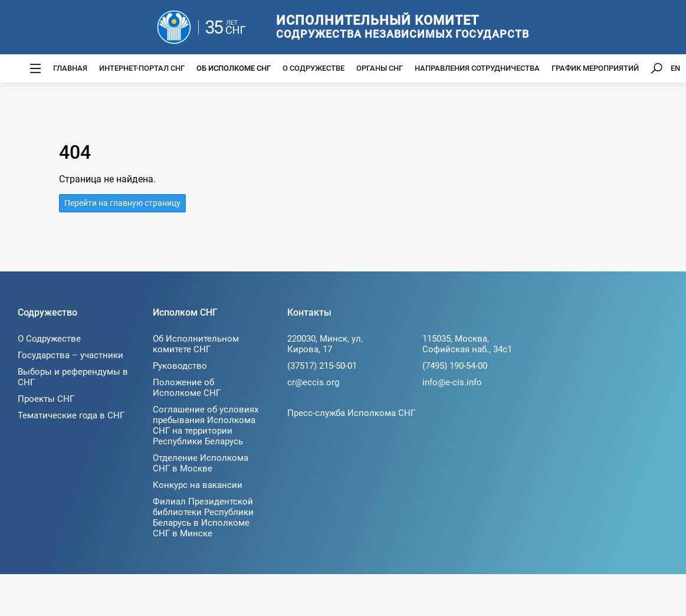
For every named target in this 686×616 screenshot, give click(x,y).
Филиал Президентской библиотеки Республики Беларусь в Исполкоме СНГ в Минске (203, 517)
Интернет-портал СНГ (142, 68)
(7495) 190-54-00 (455, 366)
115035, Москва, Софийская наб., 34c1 (467, 344)
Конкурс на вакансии (198, 485)
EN (675, 68)
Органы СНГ (380, 68)
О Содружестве (314, 68)
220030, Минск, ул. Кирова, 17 (325, 344)
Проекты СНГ (46, 399)
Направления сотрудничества (477, 68)
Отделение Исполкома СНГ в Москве (201, 463)
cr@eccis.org (313, 382)
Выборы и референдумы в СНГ (73, 377)
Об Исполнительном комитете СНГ (196, 344)
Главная (70, 68)
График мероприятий (595, 68)
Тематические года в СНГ (71, 415)
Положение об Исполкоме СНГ (187, 388)
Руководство (180, 366)
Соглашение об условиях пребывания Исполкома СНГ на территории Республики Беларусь (206, 425)
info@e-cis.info (452, 382)
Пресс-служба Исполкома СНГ (351, 413)
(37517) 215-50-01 (322, 366)
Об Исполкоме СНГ (234, 68)
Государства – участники (70, 355)
